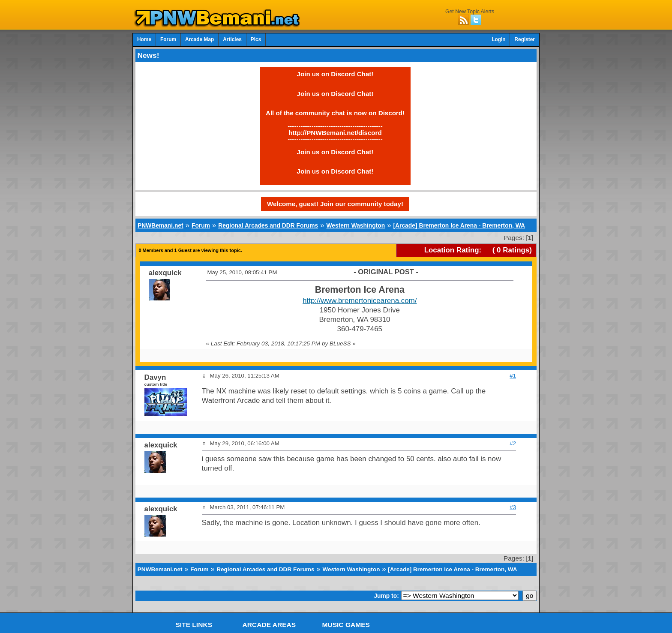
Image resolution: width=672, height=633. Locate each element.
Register (525, 39)
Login (498, 39)
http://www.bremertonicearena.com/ (360, 301)
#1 (513, 376)
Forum (168, 39)
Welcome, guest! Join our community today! (335, 204)
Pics (256, 39)
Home (144, 39)
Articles (232, 39)
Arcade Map (199, 39)
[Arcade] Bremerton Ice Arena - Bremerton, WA (459, 225)
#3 (513, 507)
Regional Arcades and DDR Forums (268, 225)
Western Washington (355, 225)
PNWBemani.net (160, 225)
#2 (513, 443)
